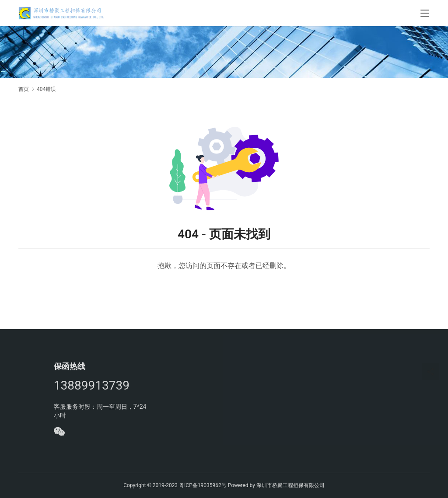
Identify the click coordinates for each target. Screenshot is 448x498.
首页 (24, 89)
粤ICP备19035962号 (203, 485)
